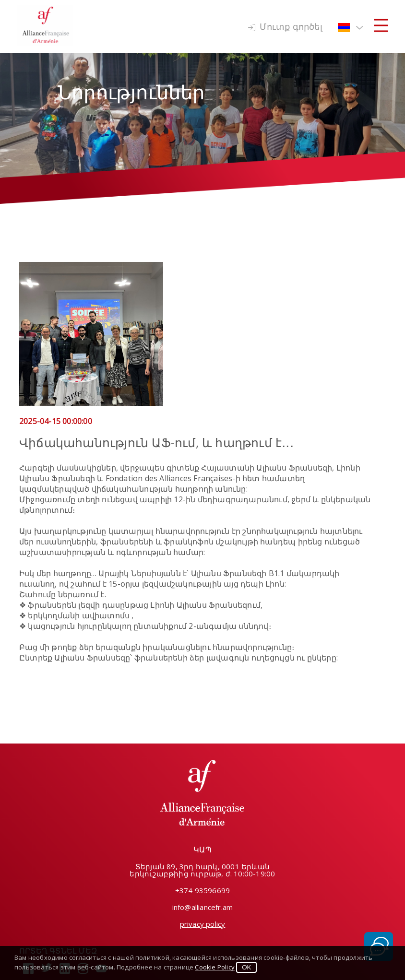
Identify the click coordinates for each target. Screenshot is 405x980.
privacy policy (203, 924)
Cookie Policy (215, 967)
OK (246, 967)
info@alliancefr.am (203, 907)
